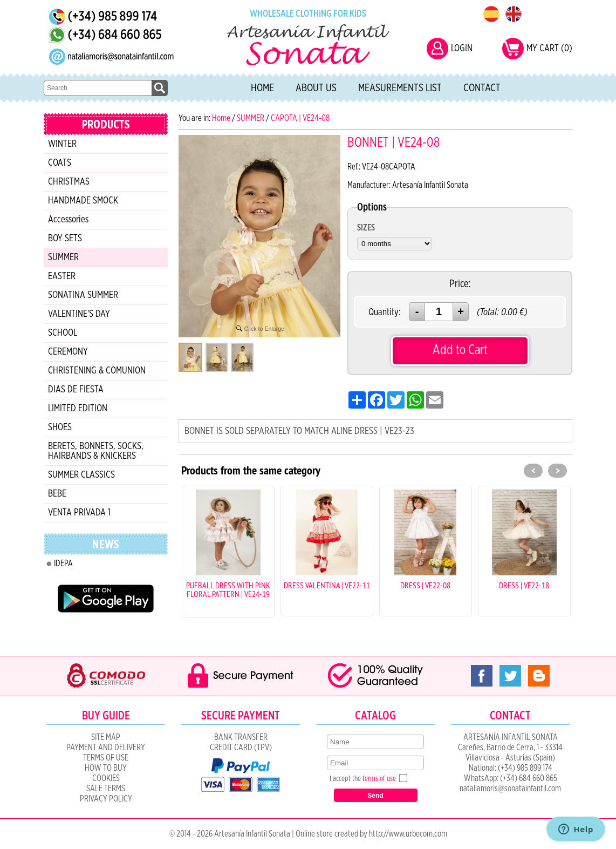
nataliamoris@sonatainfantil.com (510, 789)
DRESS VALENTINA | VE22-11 (327, 585)
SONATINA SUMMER (83, 295)
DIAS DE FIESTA (76, 390)
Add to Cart (460, 350)
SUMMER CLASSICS (81, 475)
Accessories (68, 220)
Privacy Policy (106, 799)
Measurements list (400, 88)
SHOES (60, 427)
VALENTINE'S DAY (79, 314)
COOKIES (106, 778)
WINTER (62, 144)
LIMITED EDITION (78, 409)
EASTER (62, 276)
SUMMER (63, 257)
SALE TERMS (106, 789)
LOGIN (462, 49)
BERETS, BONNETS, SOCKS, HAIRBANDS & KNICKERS (96, 451)
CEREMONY (68, 352)
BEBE (57, 494)
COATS (60, 163)
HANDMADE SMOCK (83, 201)
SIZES (366, 228)
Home (262, 88)
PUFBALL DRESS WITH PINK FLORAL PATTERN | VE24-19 (228, 589)
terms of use (379, 779)
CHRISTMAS (69, 182)
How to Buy (106, 768)
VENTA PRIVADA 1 (79, 513)
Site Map (106, 737)
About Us (316, 88)
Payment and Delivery (106, 748)
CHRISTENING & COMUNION (97, 371)
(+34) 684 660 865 (529, 778)
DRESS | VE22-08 (425, 585)
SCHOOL (63, 333)
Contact (482, 88)
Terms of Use (106, 758)
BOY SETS (65, 239)
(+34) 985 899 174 (525, 768)
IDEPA (63, 563)
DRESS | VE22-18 (524, 585)
